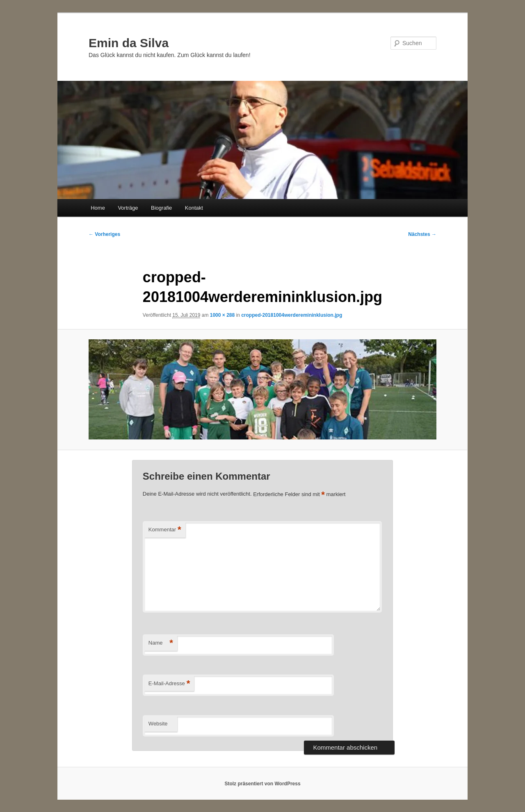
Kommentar (165, 530)
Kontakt (194, 208)
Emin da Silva (129, 43)
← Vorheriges (104, 234)
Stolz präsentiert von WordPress (262, 784)
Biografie (161, 208)
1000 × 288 (222, 315)
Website (158, 724)
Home (98, 208)
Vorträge (128, 208)
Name (161, 643)
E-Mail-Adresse (169, 684)
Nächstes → (422, 234)
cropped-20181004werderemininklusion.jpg (292, 315)
